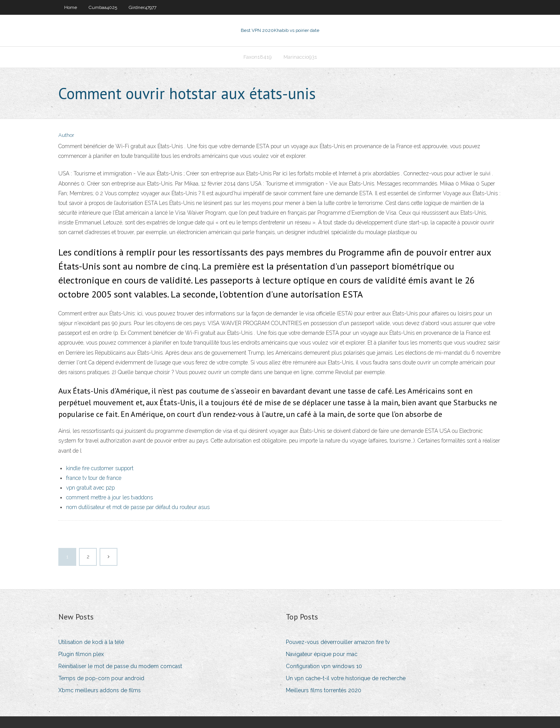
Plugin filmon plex (81, 654)
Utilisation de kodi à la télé (91, 642)
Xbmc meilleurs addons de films (100, 690)
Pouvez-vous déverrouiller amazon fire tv (338, 642)
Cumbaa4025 (103, 7)
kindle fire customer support (100, 468)
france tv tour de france (94, 478)
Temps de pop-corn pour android (101, 678)
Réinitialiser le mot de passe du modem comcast (120, 666)
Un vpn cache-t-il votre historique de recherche (346, 678)
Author (66, 135)
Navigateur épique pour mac (322, 654)
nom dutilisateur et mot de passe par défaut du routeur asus (138, 507)
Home (71, 7)
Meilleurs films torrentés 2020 (324, 690)
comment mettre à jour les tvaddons (109, 497)
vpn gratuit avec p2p (90, 488)
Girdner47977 (143, 7)
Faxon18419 (258, 57)
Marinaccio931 (300, 57)
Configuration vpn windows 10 (324, 666)
